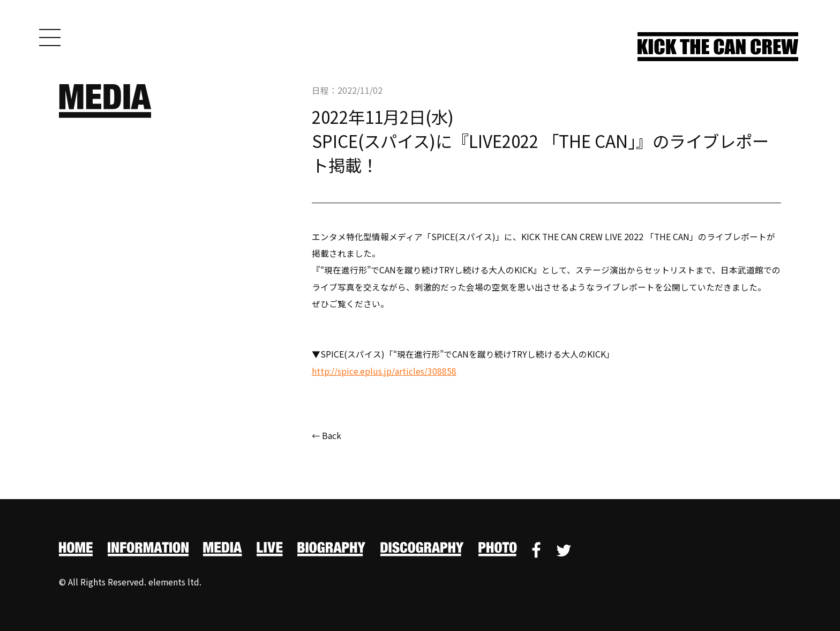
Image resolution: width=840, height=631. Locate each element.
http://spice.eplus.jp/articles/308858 (385, 371)
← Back (327, 436)
